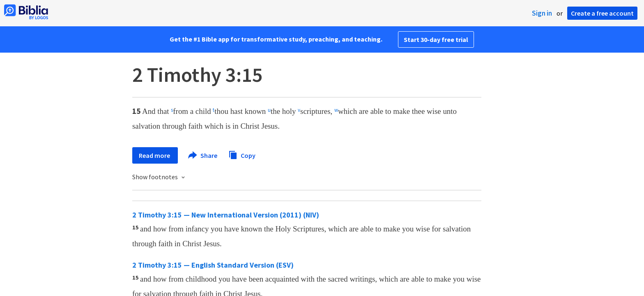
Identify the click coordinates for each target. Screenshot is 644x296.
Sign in (542, 13)
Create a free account (602, 13)
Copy (242, 154)
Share (203, 155)
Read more (155, 155)
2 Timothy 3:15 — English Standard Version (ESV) (213, 265)
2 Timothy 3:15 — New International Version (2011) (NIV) (226, 215)
